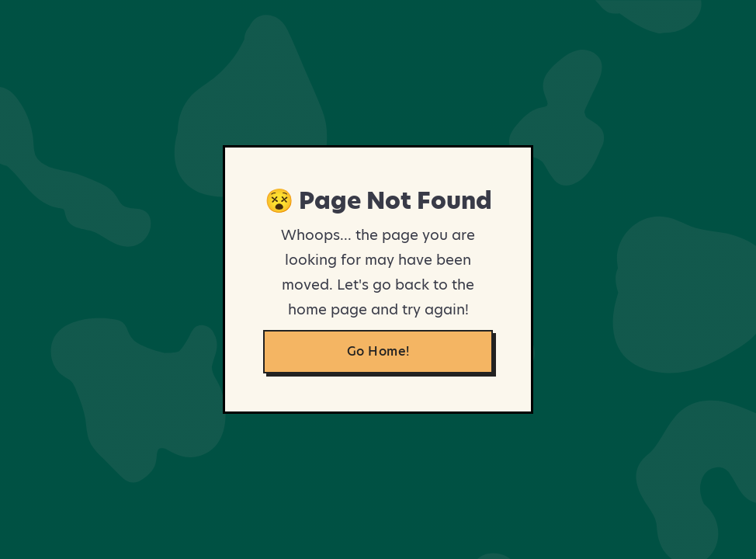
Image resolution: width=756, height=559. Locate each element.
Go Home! (378, 351)
